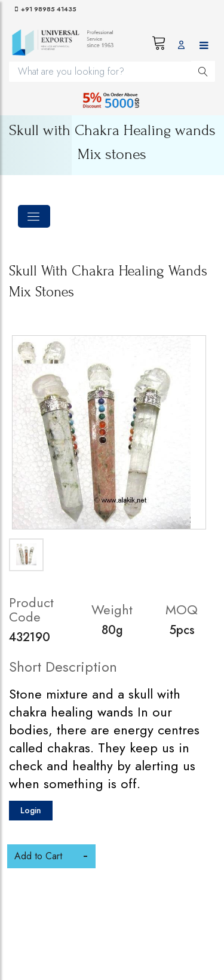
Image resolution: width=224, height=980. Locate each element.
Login (31, 810)
